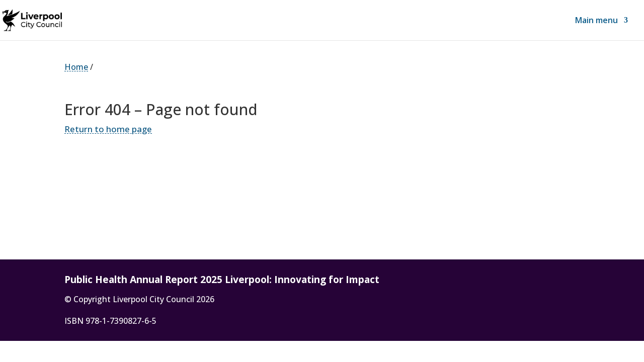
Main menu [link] (596, 21)
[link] (47, 19)
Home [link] (76, 67)
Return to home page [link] (108, 129)
